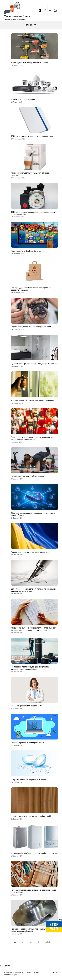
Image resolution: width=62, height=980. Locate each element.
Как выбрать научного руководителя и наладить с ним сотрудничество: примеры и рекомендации (33, 629)
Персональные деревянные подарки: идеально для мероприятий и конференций (32, 438)
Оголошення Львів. (33, 972)
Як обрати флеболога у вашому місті (26, 706)
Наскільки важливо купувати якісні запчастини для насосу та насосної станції (32, 930)
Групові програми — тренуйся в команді (27, 476)
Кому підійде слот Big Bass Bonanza (26, 251)
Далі (48, 942)
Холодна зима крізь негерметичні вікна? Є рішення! (32, 400)
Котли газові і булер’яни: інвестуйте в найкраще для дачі (34, 853)
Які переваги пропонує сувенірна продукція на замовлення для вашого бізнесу (30, 668)
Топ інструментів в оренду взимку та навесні (29, 62)
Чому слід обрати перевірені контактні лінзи (29, 779)
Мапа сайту (5, 966)
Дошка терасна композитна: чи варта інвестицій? (31, 816)
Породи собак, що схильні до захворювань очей (31, 327)
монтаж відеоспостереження (23, 99)
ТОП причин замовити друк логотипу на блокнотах (32, 136)
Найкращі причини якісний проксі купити (28, 743)
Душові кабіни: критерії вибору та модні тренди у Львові (34, 364)
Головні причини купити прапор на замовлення (30, 552)
